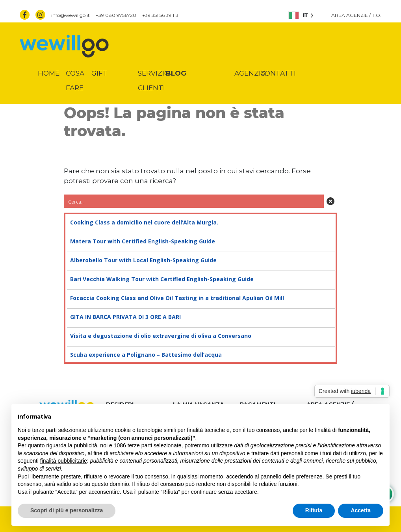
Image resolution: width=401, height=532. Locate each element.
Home (49, 73)
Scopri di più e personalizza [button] (67, 510)
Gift (99, 73)
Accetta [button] (361, 510)
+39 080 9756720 (116, 15)
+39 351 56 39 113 (160, 15)
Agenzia (250, 73)
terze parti (140, 445)
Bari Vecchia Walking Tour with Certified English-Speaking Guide (200, 279)
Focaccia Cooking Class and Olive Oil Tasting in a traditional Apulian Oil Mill (200, 298)
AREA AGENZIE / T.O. (356, 15)
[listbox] (301, 15)
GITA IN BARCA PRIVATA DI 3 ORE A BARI (200, 317)
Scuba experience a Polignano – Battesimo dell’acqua (200, 355)
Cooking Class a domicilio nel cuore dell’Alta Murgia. (200, 222)
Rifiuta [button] (314, 510)
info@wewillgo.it (71, 15)
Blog (176, 73)
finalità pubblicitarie (64, 461)
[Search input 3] (194, 201)
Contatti (278, 73)
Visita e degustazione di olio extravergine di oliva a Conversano (200, 336)
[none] (301, 15)
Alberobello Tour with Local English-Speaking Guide (200, 260)
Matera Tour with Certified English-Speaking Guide (200, 241)
